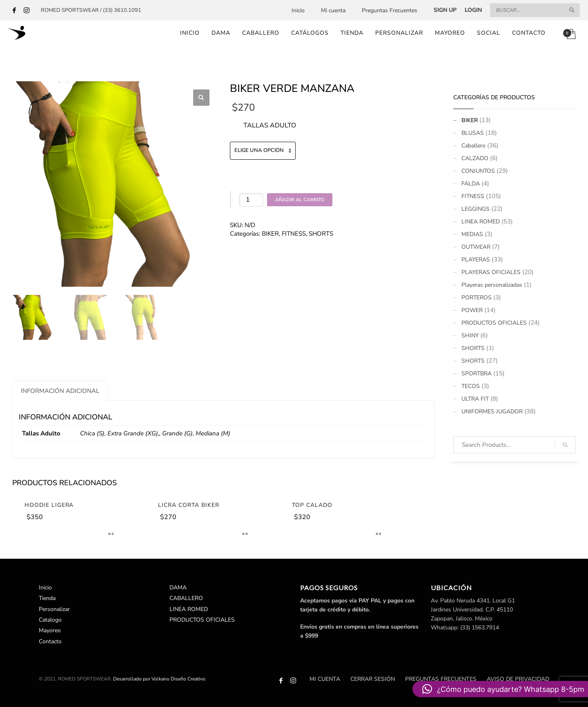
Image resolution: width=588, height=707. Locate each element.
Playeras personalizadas (492, 285)
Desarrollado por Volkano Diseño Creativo (159, 679)
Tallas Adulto (270, 125)
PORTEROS (477, 298)
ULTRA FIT (475, 399)
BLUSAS (473, 133)
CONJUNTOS (478, 171)
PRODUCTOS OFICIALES (494, 323)
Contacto (50, 641)
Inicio (298, 10)
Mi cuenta (333, 10)
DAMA (178, 588)
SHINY (470, 336)
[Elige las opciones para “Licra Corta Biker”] (243, 535)
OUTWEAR (476, 247)
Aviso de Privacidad (518, 679)
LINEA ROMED (481, 222)
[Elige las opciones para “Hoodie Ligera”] (109, 535)
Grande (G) (177, 433)
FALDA (471, 184)
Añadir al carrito (300, 200)
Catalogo (50, 620)
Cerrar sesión (373, 679)
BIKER (270, 234)
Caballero (473, 146)
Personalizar (54, 609)
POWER (472, 310)
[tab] (60, 391)
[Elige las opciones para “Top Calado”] (376, 535)
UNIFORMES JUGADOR (492, 411)
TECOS (471, 386)
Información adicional (60, 391)
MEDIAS (472, 234)
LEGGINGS (476, 209)
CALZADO (475, 158)
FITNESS (294, 234)
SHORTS (321, 234)
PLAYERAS (476, 260)
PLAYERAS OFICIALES (491, 272)
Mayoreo (50, 630)
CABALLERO (186, 598)
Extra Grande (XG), (133, 433)
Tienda (47, 598)
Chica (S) (92, 433)
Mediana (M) (213, 433)
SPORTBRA (477, 374)
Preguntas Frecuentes (390, 10)
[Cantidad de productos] (251, 200)
